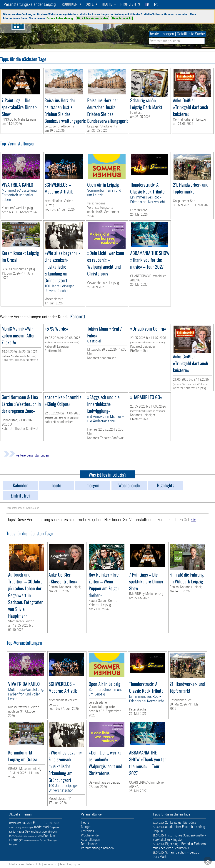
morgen (168, 34)
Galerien (20, 836)
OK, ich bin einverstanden (92, 18)
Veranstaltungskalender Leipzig (30, 4)
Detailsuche (89, 844)
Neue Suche (33, 508)
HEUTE (107, 4)
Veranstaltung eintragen (97, 848)
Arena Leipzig (15, 828)
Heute (20, 831)
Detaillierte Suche (191, 34)
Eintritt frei (41, 823)
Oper (55, 840)
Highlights (130, 4)
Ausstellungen (50, 832)
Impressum (50, 864)
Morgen (13, 844)
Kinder (12, 832)
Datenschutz (34, 864)
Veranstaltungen (15, 508)
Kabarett (27, 823)
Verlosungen (27, 828)
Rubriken (70, 4)
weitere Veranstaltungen (26, 455)
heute (154, 34)
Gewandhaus (33, 831)
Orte (90, 4)
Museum (13, 836)
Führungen (16, 840)
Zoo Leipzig (54, 823)
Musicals (39, 836)
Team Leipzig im (70, 864)
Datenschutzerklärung (60, 18)
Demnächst (15, 823)
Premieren (50, 836)
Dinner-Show (46, 840)
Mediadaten (16, 864)
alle (193, 520)
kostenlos (87, 831)
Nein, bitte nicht (122, 18)
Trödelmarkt (42, 827)
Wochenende (29, 836)
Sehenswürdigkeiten (31, 840)
